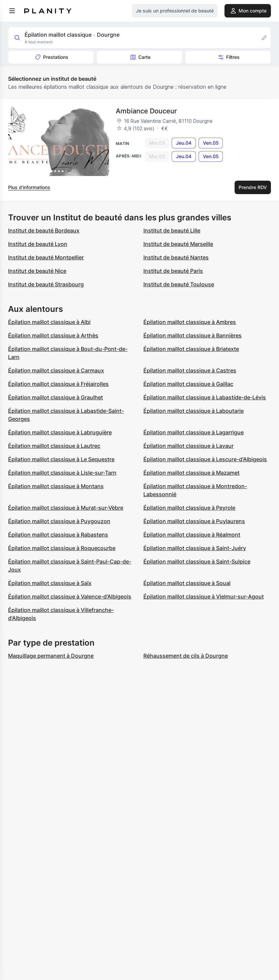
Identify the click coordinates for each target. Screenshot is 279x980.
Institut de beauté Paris (173, 271)
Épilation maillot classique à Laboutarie (194, 411)
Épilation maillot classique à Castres (190, 370)
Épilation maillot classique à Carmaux (56, 370)
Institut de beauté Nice (37, 271)
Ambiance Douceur (146, 111)
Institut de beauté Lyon (38, 244)
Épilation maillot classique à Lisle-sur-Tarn (62, 473)
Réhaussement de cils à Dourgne (186, 656)
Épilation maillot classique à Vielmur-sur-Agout (204, 596)
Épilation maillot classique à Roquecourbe (62, 548)
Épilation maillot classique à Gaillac (188, 384)
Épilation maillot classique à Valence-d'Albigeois (70, 596)
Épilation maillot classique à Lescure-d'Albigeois (205, 459)
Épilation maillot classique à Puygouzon (59, 521)
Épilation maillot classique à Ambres (190, 322)
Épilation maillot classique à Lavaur (188, 446)
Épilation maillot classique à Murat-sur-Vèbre (66, 508)
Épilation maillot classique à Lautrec (54, 446)
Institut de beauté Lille (172, 230)
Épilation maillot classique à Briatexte (191, 349)
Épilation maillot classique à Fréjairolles (58, 384)
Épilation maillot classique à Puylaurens (194, 521)
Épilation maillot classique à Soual (187, 583)
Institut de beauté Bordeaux (44, 230)
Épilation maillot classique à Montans (56, 486)
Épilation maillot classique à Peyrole (189, 508)
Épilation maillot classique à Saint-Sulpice (197, 561)
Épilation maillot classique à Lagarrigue (194, 432)
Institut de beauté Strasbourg (46, 284)
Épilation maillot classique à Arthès (53, 335)
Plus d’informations (29, 187)
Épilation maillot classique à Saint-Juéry (195, 548)
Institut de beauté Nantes (176, 257)
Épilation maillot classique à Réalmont (192, 535)
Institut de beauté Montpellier (46, 257)
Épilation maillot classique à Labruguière (60, 432)
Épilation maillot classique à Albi (49, 322)
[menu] (12, 11)
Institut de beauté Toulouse (179, 284)
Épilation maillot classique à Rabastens (58, 535)
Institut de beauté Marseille (178, 244)
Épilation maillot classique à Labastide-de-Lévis (205, 397)
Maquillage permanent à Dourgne (51, 656)
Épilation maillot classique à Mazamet (191, 473)
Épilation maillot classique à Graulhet (56, 397)
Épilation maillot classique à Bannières (193, 335)
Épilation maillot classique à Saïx (50, 583)
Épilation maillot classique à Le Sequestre (61, 459)
